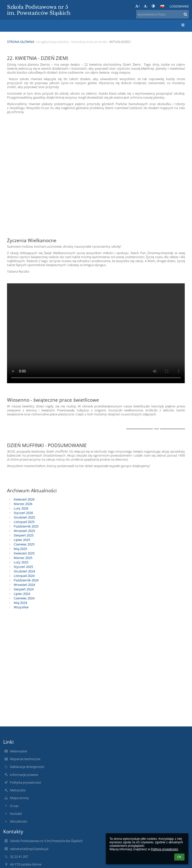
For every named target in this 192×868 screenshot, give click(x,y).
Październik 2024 (26, 580)
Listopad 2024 (24, 576)
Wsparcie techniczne (25, 759)
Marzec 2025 (23, 558)
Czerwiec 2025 (24, 544)
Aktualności (120, 42)
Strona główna (21, 42)
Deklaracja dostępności (27, 767)
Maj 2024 (20, 603)
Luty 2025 (21, 562)
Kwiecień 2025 (24, 553)
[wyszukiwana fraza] (162, 14)
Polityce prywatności (164, 849)
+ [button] (138, 6)
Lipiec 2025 (22, 540)
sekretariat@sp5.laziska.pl (29, 849)
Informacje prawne (24, 775)
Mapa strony (19, 798)
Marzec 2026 (23, 504)
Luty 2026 (21, 508)
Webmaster (19, 751)
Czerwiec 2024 (24, 598)
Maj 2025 (20, 549)
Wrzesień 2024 (24, 585)
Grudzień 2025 (24, 517)
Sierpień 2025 (24, 535)
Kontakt (16, 814)
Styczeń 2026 (23, 513)
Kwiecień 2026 (24, 499)
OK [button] (179, 857)
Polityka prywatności (25, 782)
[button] (162, 6)
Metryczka (18, 790)
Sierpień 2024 (24, 589)
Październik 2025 (26, 526)
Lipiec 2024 (22, 594)
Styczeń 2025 (23, 567)
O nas (14, 806)
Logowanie (179, 6)
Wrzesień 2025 (24, 531)
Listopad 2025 (24, 522)
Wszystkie (21, 607)
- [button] (146, 6)
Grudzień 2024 (24, 571)
